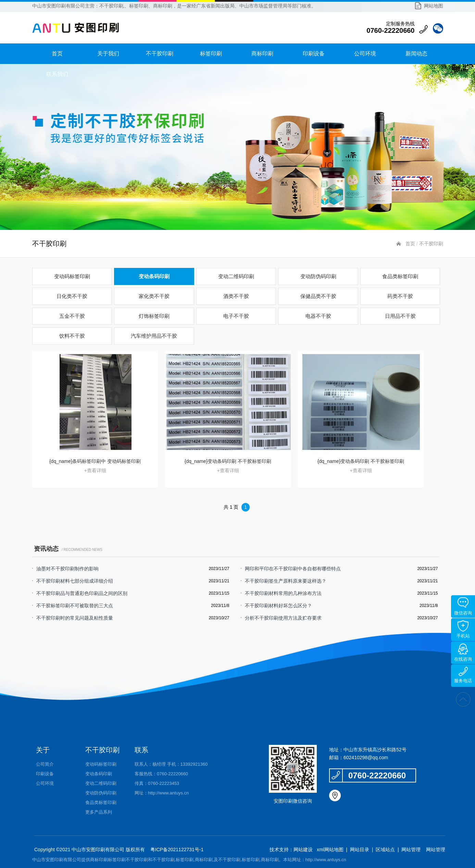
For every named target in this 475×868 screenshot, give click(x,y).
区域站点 (385, 850)
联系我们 (57, 74)
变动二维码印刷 (236, 276)
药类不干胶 (400, 296)
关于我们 (108, 54)
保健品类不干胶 (318, 296)
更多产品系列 (99, 812)
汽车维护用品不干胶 (154, 336)
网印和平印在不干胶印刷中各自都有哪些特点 (293, 569)
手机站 (463, 629)
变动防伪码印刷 (318, 276)
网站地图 (434, 6)
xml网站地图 (330, 850)
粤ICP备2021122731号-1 (176, 850)
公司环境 (365, 54)
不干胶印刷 (160, 54)
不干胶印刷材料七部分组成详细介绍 (75, 581)
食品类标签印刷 (400, 276)
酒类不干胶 (236, 296)
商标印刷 (262, 54)
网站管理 (411, 850)
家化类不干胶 (154, 296)
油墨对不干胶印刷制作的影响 (67, 569)
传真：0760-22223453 (157, 783)
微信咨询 (463, 606)
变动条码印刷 (154, 276)
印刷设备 (314, 54)
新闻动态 (416, 54)
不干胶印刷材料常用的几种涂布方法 (283, 593)
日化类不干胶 (72, 296)
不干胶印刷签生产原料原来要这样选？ (286, 581)
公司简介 (45, 764)
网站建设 (303, 850)
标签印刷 (211, 54)
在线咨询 (463, 653)
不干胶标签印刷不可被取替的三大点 (75, 606)
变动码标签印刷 (72, 276)
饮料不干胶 (72, 336)
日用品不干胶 (400, 316)
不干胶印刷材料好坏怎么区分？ (278, 606)
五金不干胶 (72, 316)
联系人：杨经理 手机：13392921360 (171, 764)
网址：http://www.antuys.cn (162, 793)
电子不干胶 (236, 316)
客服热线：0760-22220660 (161, 774)
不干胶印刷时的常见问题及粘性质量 (75, 618)
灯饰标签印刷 (154, 316)
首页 (57, 54)
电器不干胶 (318, 316)
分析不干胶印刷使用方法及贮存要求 (283, 618)
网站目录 (360, 850)
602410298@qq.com (366, 757)
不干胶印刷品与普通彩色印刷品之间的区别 (82, 593)
